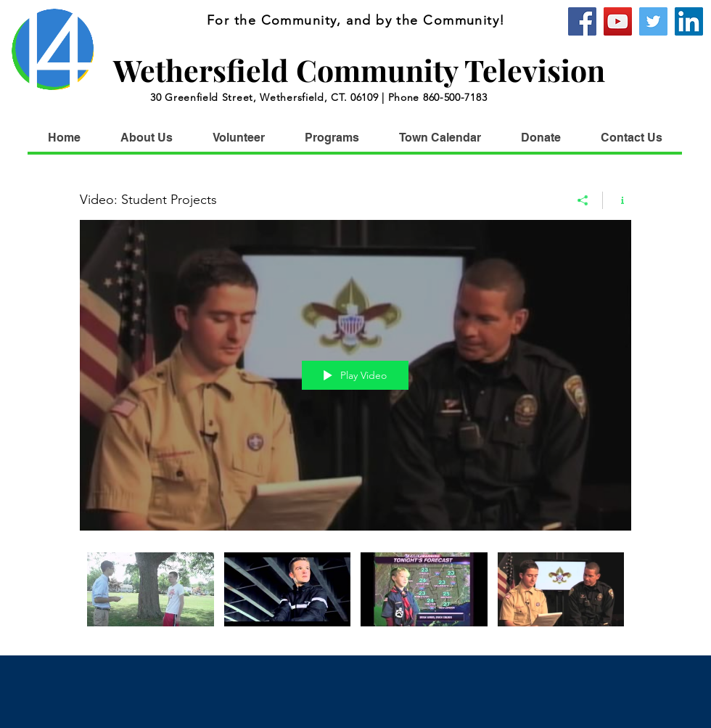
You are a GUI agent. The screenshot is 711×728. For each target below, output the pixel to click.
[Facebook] (582, 21)
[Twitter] (653, 21)
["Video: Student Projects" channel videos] (355, 593)
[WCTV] (689, 21)
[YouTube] (618, 21)
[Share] (583, 200)
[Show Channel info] (617, 200)
